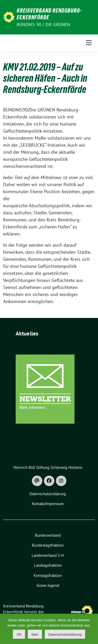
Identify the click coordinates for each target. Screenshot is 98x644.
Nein (35, 634)
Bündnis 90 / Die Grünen (43, 25)
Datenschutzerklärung (65, 634)
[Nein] (91, 629)
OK (19, 634)
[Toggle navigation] (89, 43)
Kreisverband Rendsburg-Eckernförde (49, 14)
